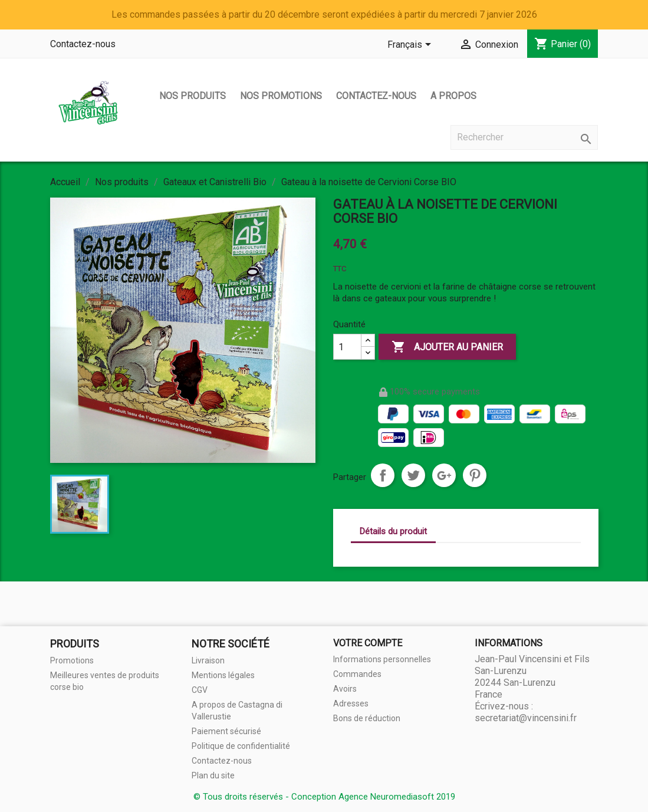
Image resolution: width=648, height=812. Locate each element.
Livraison (208, 660)
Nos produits (193, 96)
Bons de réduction (367, 718)
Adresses (351, 703)
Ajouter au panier (447, 347)
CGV (200, 690)
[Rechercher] (524, 137)
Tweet (413, 475)
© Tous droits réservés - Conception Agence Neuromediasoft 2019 (324, 797)
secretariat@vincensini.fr (526, 718)
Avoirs (345, 689)
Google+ (444, 475)
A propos (453, 96)
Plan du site (213, 775)
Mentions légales (223, 675)
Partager (383, 475)
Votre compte (368, 643)
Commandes (357, 674)
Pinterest (475, 475)
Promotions (72, 660)
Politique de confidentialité (241, 746)
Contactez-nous (83, 44)
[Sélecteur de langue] (411, 45)
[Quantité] (347, 347)
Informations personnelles (382, 659)
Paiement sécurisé (226, 731)
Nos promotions (281, 96)
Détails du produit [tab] (393, 531)
